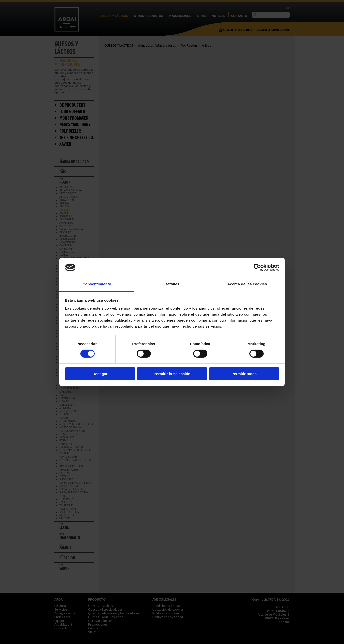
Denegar (100, 374)
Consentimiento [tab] (97, 284)
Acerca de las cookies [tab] (247, 284)
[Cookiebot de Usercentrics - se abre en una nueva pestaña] (257, 267)
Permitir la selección (172, 374)
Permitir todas (244, 374)
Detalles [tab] (172, 284)
